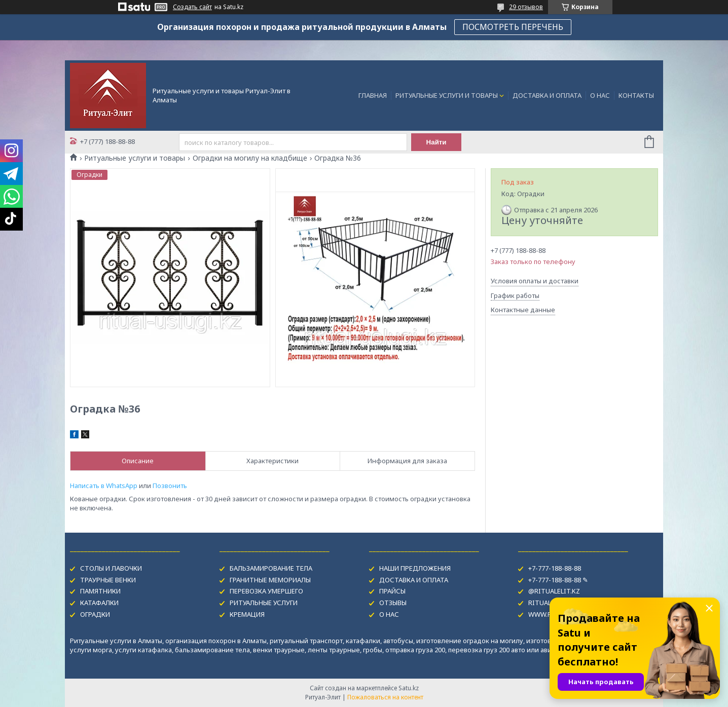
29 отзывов (526, 7)
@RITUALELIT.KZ (554, 591)
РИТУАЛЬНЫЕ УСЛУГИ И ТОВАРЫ (447, 95)
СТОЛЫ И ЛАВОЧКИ (111, 568)
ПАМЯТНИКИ (100, 591)
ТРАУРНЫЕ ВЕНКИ (108, 580)
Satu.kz (409, 688)
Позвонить (170, 486)
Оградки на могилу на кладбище (250, 158)
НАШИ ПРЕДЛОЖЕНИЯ (415, 568)
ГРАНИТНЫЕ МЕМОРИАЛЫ (270, 580)
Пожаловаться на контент (385, 697)
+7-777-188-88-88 (555, 568)
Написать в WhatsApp (104, 486)
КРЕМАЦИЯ (247, 614)
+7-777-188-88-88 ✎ (558, 580)
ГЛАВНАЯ (373, 95)
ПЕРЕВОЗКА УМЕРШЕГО (266, 591)
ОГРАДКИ (95, 614)
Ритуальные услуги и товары (135, 158)
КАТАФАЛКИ (99, 603)
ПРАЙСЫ (392, 591)
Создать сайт (192, 7)
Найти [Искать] (436, 142)
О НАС (600, 95)
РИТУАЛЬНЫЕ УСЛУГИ (264, 603)
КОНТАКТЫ (636, 95)
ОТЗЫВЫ (393, 603)
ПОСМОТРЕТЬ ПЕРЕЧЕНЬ (513, 27)
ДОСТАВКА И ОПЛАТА (547, 95)
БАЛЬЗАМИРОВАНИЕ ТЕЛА (271, 568)
